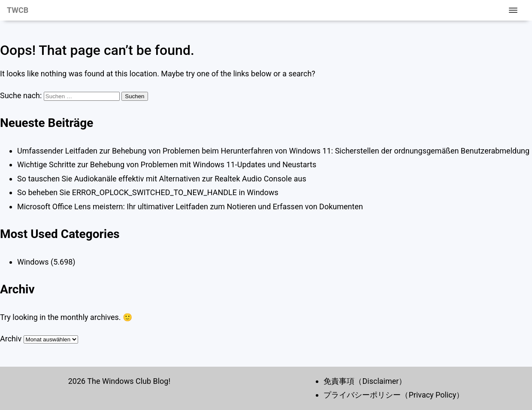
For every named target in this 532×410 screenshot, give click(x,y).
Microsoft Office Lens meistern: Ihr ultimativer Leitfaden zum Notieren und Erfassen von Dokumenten (190, 207)
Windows (33, 262)
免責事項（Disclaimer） (365, 381)
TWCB (18, 10)
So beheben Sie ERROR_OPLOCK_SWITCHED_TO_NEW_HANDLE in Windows (148, 192)
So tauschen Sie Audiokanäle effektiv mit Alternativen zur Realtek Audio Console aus (162, 179)
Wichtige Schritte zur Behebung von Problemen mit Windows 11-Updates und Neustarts (167, 164)
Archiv (11, 339)
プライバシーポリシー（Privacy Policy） (394, 395)
